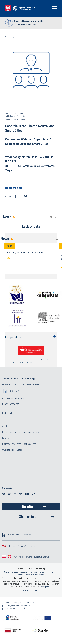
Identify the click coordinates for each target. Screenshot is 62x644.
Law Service (8, 438)
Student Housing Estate (12, 450)
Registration (14, 188)
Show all (54, 217)
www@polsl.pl (46, 587)
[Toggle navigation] (54, 8)
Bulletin (27, 506)
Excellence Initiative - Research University (21, 432)
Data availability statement (31, 590)
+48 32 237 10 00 (15, 391)
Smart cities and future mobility (29, 21)
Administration (9, 426)
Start (7, 37)
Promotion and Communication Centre (19, 444)
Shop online (27, 516)
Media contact (8, 413)
